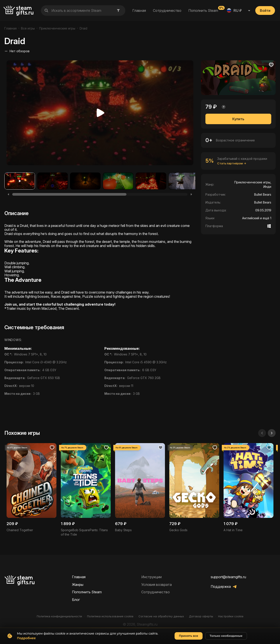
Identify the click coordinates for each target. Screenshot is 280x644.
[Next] (191, 194)
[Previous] (8, 194)
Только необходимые (226, 639)
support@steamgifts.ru (228, 577)
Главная (139, 10)
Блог (76, 600)
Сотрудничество (167, 10)
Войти (265, 10)
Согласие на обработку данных (161, 616)
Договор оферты (201, 616)
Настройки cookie (231, 616)
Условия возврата (157, 585)
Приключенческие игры (57, 28)
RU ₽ (234, 10)
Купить (238, 119)
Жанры (78, 585)
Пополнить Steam (203, 10)
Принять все (189, 639)
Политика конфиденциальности (59, 616)
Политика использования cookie (110, 616)
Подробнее (26, 642)
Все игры (28, 28)
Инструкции (151, 577)
